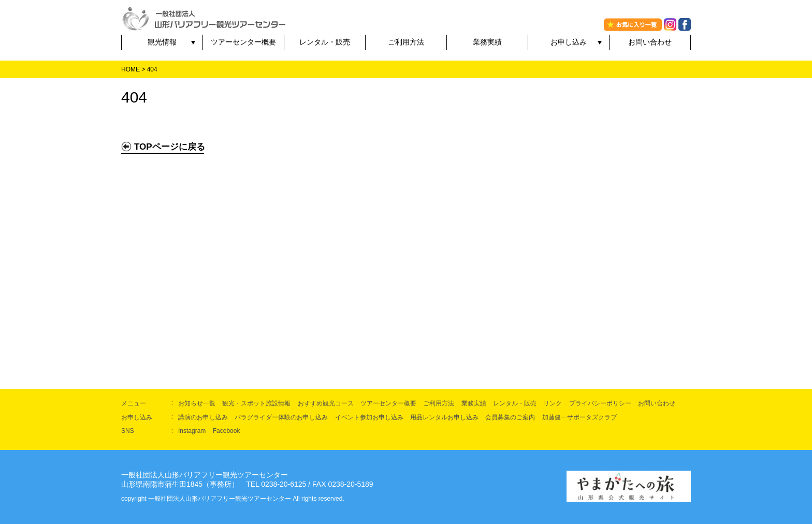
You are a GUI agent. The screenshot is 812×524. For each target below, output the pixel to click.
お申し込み (569, 42)
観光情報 (162, 42)
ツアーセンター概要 (243, 42)
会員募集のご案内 (510, 417)
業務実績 (487, 42)
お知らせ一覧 (197, 403)
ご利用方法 (406, 42)
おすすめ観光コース (326, 403)
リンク (553, 403)
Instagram (192, 431)
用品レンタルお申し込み (444, 417)
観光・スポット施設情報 (256, 403)
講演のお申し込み (203, 417)
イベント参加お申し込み (369, 417)
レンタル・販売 (325, 42)
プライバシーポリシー (600, 403)
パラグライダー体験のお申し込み (281, 417)
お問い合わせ (650, 42)
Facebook (227, 431)
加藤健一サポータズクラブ (579, 417)
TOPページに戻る (163, 147)
